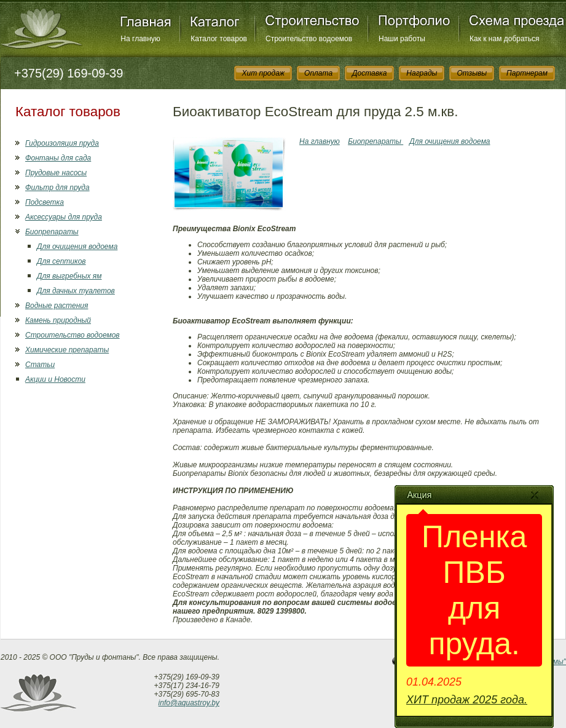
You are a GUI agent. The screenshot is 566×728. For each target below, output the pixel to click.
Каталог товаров (219, 39)
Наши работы (402, 39)
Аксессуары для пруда (64, 217)
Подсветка (45, 202)
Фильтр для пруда (57, 188)
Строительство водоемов (309, 39)
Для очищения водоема (77, 247)
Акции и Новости (55, 379)
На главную (140, 39)
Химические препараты (67, 350)
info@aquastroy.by (189, 703)
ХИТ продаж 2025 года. (467, 700)
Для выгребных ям (69, 276)
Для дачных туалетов (76, 291)
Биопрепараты (52, 232)
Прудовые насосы (56, 173)
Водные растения (57, 306)
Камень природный (58, 320)
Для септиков (61, 261)
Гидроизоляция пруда (62, 143)
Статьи (40, 365)
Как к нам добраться (505, 39)
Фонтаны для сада (58, 158)
